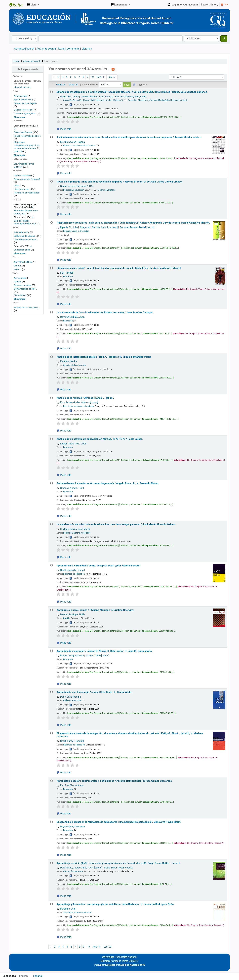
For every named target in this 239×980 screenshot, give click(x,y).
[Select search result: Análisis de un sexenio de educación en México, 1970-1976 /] (52, 439)
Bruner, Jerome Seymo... (26, 103)
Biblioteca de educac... (25, 236)
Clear (225, 5)
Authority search (46, 49)
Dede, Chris (71, 697)
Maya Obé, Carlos (70, 97)
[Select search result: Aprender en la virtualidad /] (52, 565)
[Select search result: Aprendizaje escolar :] (52, 781)
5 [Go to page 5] (71, 77)
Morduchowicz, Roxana (73, 142)
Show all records (22, 87)
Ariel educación (22, 232)
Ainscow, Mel (21, 96)
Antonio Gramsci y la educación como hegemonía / (108, 483)
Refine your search (28, 69)
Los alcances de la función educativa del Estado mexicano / (105, 312)
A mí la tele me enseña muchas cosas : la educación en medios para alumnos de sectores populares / (129, 137)
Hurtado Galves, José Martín (75, 529)
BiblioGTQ (18, 5)
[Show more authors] (20, 117)
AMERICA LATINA (23, 262)
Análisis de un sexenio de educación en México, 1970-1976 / (100, 439)
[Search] (224, 39)
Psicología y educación (74, 190)
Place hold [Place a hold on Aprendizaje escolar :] (64, 814)
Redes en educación (72, 700)
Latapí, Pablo (73, 444)
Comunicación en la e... (26, 289)
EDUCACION (20, 295)
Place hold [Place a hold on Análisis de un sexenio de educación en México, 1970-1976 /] (64, 475)
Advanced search (24, 49)
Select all (60, 85)
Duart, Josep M (73, 570)
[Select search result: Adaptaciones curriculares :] (52, 222)
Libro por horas (22, 189)
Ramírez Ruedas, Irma (97, 97)
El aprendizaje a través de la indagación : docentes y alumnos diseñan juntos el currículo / (130, 735)
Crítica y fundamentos (73, 871)
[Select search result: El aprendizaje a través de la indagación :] (52, 733)
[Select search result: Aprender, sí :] (52, 610)
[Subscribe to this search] (113, 69)
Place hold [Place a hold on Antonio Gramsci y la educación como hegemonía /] (64, 516)
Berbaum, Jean (68, 909)
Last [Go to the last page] (112, 77)
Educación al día (22, 250)
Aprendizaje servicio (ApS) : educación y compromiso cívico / (118, 863)
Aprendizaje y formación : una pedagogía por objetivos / (116, 904)
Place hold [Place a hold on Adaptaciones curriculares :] (64, 260)
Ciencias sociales (23, 285)
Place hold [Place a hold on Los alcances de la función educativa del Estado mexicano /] (64, 349)
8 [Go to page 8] (83, 77)
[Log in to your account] (183, 5)
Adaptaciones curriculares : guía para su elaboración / (133, 223)
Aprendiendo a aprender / (105, 651)
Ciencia (18, 282)
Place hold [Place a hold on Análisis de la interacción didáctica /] (64, 390)
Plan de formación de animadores (78, 406)
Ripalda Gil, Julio (69, 227)
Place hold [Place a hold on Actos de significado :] (64, 214)
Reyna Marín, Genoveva (73, 827)
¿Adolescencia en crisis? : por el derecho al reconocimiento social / (119, 268)
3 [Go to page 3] (63, 77)
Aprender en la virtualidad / (98, 566)
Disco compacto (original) (27, 179)
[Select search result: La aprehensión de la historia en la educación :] (52, 524)
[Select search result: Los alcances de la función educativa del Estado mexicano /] (52, 312)
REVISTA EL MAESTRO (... (27, 307)
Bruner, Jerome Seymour (77, 186)
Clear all (73, 85)
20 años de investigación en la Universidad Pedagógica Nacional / (132, 92)
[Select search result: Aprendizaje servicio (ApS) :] (52, 863)
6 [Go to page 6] (75, 77)
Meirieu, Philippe (73, 615)
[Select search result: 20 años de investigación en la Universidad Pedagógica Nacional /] (52, 92)
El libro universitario (107, 190)
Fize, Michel (66, 273)
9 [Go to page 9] (87, 77)
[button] (33, 5)
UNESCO (19, 151)
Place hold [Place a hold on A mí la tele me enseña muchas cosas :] (64, 173)
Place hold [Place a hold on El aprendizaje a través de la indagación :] (64, 773)
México (18, 269)
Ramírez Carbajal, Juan (72, 317)
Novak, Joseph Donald (72, 656)
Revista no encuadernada (27, 193)
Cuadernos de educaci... (26, 240)
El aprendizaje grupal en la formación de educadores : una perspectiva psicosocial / (119, 822)
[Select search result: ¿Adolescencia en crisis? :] (52, 268)
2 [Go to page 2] (58, 77)
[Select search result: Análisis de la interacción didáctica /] (52, 357)
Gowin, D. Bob (98, 656)
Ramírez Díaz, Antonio (72, 785)
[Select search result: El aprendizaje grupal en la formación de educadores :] (52, 822)
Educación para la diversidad (76, 231)
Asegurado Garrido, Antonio (99, 227)
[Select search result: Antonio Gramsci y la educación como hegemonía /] (52, 483)
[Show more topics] (20, 299)
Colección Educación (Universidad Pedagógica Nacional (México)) (93, 100)
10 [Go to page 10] (92, 77)
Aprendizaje (20, 278)
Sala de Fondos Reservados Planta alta (26, 222)
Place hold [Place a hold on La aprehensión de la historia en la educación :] (64, 557)
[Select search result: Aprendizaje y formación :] (52, 904)
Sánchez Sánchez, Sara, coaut (130, 97)
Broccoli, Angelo (72, 488)
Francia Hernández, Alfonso (79, 402)
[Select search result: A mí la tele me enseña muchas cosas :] (52, 137)
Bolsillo (67, 618)
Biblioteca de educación (74, 574)
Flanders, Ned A (69, 361)
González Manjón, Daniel (137, 227)
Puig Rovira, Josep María (81, 868)
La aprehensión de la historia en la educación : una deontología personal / (116, 524)
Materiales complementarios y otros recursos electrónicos (27, 145)
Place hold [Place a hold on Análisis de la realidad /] (64, 431)
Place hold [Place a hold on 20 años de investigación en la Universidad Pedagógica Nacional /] (64, 129)
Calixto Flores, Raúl (24, 110)
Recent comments (69, 49)
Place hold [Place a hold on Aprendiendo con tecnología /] (64, 725)
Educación (68, 276)
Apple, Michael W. (23, 100)
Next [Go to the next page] (101, 77)
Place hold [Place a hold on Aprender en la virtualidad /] (64, 602)
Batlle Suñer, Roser (118, 868)
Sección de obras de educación (77, 913)
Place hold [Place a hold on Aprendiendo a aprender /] (64, 684)
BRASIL (18, 266)
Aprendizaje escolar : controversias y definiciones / (115, 781)
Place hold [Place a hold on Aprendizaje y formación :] (64, 937)
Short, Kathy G (72, 741)
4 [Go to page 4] (67, 77)
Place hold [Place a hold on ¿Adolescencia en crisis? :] (64, 304)
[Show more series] (20, 253)
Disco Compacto (22, 175)
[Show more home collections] (20, 155)
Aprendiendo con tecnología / (94, 692)
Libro (17, 185)
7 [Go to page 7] (79, 77)
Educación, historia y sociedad (77, 533)
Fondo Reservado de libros (27, 136)
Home (17, 61)
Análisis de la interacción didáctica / (104, 357)
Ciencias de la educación (74, 365)
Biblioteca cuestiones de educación (79, 146)
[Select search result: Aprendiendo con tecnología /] (52, 692)
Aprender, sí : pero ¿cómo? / (95, 610)
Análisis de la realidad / (85, 398)
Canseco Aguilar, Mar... (25, 113)
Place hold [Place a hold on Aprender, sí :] (64, 643)
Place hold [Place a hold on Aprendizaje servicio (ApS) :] (64, 896)
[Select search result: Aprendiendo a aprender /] (52, 651)
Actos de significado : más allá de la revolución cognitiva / (119, 182)
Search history (210, 5)
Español (38, 976)
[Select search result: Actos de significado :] (52, 181)
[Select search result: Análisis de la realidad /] (52, 398)
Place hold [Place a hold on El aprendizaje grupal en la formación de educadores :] (64, 855)
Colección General (23, 132)
